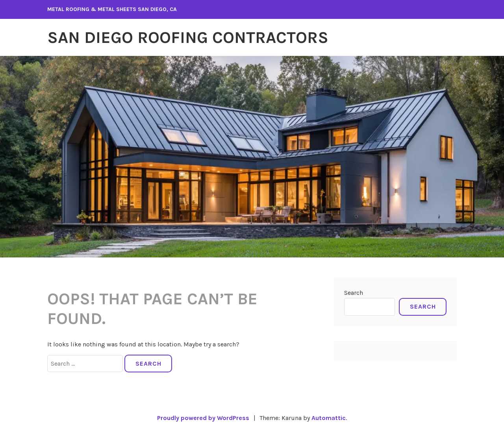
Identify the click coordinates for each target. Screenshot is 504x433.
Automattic (329, 418)
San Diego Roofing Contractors (188, 37)
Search (354, 293)
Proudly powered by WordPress (203, 418)
